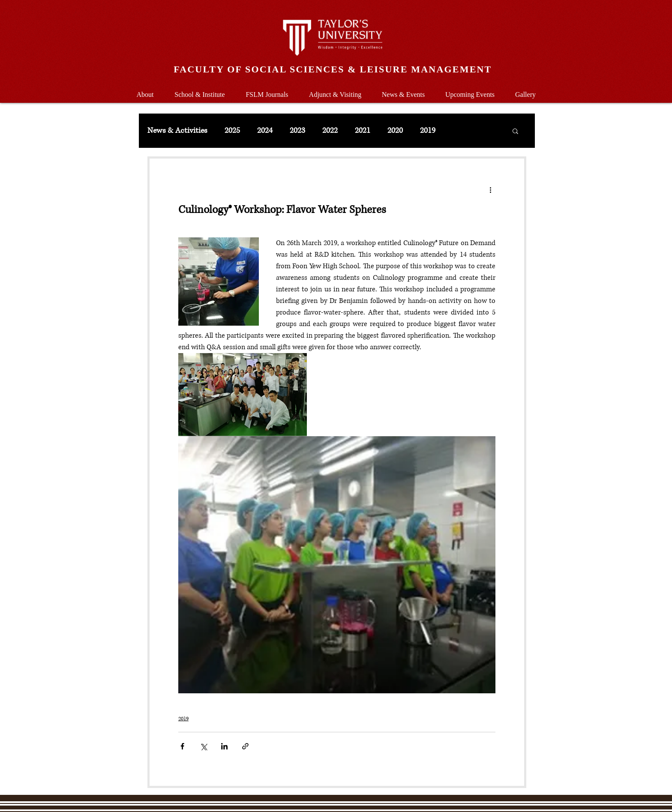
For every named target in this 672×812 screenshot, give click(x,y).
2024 (265, 131)
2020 (395, 131)
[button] (200, 91)
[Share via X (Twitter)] (203, 746)
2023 (297, 131)
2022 (330, 131)
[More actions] (490, 189)
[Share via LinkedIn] (224, 746)
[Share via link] (245, 746)
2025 (232, 131)
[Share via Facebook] (182, 746)
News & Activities (177, 131)
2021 (363, 131)
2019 (428, 131)
